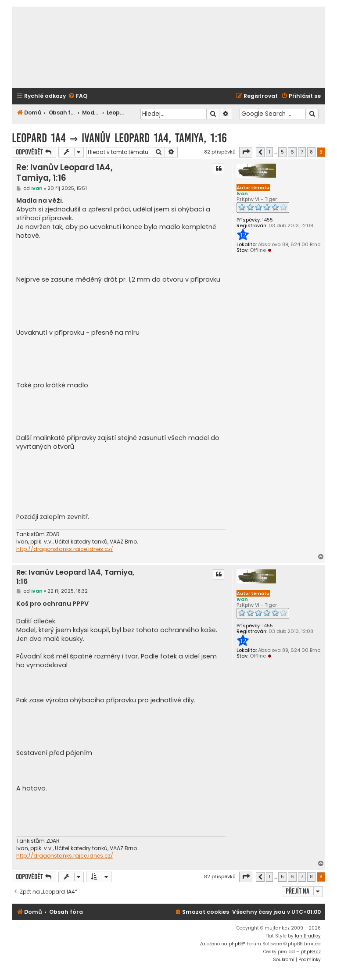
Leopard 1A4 (39, 138)
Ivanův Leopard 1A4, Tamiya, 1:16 (154, 138)
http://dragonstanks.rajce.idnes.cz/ (65, 549)
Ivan (242, 193)
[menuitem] (78, 96)
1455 (267, 220)
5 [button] (282, 152)
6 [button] (292, 152)
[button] (246, 152)
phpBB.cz (311, 952)
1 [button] (269, 152)
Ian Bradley (308, 936)
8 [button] (311, 152)
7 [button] (302, 152)
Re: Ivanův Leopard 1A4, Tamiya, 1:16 (65, 173)
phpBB (236, 944)
